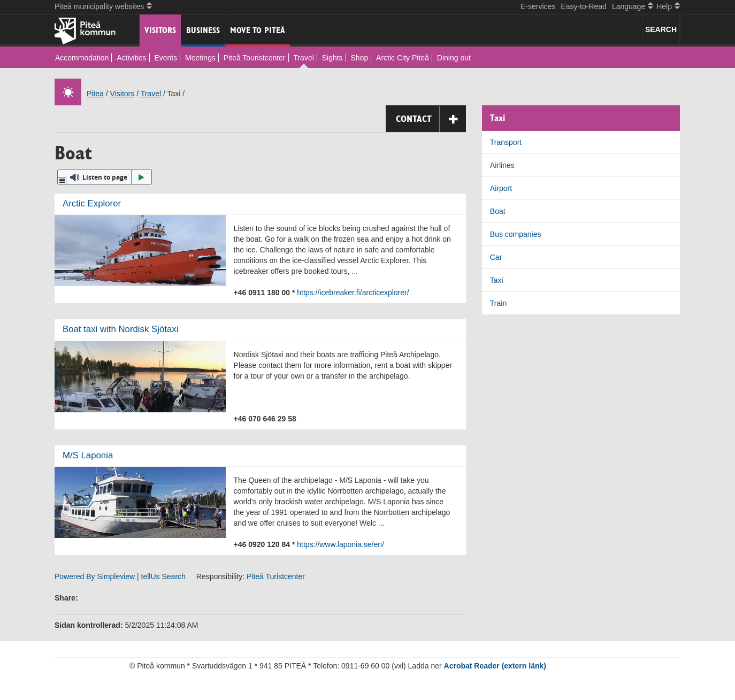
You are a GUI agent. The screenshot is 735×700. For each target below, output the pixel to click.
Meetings (200, 58)
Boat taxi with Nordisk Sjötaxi (120, 329)
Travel (303, 58)
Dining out (454, 58)
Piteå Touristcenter (255, 58)
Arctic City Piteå (403, 58)
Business (203, 30)
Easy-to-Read (584, 6)
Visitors (160, 30)
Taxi (497, 280)
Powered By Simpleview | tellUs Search (120, 576)
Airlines (502, 165)
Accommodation (82, 58)
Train (498, 303)
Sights (332, 58)
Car (496, 257)
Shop (360, 58)
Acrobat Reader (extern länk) (495, 666)
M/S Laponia (88, 455)
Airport (501, 188)
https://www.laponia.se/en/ (340, 544)
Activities (131, 58)
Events (166, 58)
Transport (506, 142)
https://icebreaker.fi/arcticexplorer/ (353, 293)
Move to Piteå (258, 30)
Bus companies (516, 234)
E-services (538, 6)
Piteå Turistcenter (276, 576)
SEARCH (661, 29)
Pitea (95, 94)
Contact (431, 119)
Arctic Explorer (92, 203)
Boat (498, 211)
